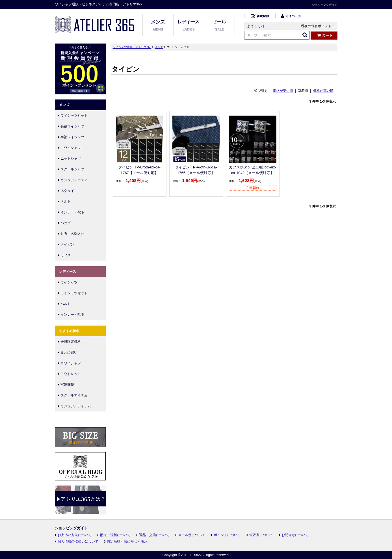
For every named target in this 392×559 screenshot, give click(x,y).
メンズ (159, 47)
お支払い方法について (75, 535)
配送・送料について (115, 535)
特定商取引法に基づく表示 (127, 541)
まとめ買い (69, 352)
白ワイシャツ (71, 148)
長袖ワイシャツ (72, 126)
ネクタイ (67, 191)
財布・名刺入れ (72, 234)
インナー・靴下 (72, 212)
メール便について (192, 535)
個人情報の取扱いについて (78, 541)
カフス (66, 255)
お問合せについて (295, 535)
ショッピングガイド (325, 5)
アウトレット (71, 374)
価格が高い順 (323, 91)
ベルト (66, 201)
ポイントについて (227, 535)
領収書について (261, 535)
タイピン (67, 244)
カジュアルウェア (74, 180)
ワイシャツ (69, 282)
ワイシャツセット (74, 116)
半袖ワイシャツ (72, 137)
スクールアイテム (74, 395)
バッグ (66, 223)
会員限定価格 (71, 342)
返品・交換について (154, 535)
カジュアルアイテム (76, 406)
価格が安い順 (283, 91)
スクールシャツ (72, 169)
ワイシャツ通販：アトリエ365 (132, 47)
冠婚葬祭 (67, 385)
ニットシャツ (71, 159)
